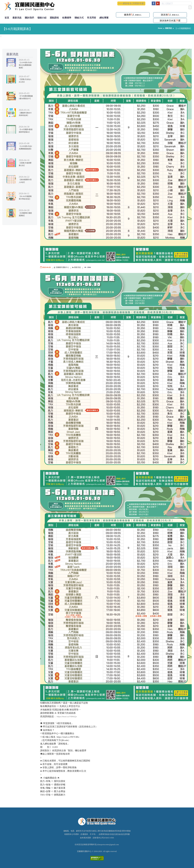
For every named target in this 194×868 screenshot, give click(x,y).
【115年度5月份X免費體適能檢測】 (26, 149)
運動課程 (54, 18)
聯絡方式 (79, 18)
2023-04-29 (47, 267)
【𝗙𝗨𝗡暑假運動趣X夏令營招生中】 (25, 98)
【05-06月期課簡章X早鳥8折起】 (25, 199)
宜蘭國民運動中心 (64, 267)
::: (1, 36)
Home (159, 28)
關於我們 (29, 18)
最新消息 (17, 18)
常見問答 (92, 18)
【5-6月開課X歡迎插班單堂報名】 (26, 132)
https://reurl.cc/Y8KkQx (68, 716)
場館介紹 (42, 18)
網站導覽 (104, 18)
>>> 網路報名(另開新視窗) (131, 3)
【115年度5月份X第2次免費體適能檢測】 (26, 65)
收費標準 (67, 18)
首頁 (7, 18)
